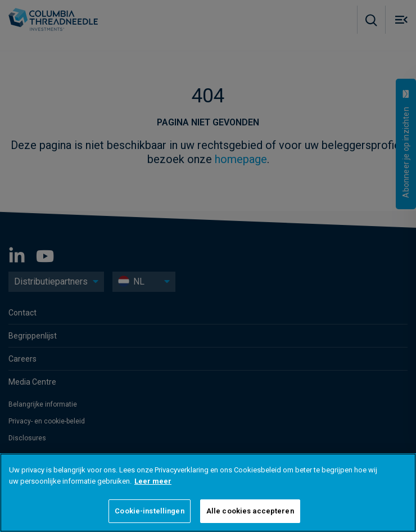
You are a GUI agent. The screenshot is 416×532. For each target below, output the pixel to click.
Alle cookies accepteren (250, 511)
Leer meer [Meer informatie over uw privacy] (153, 481)
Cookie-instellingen (149, 511)
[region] (208, 493)
